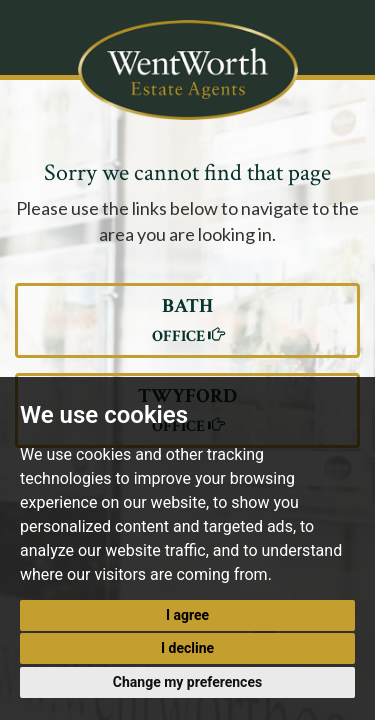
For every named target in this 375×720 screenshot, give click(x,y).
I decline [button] (187, 648)
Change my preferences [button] (187, 682)
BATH (188, 320)
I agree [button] (187, 615)
